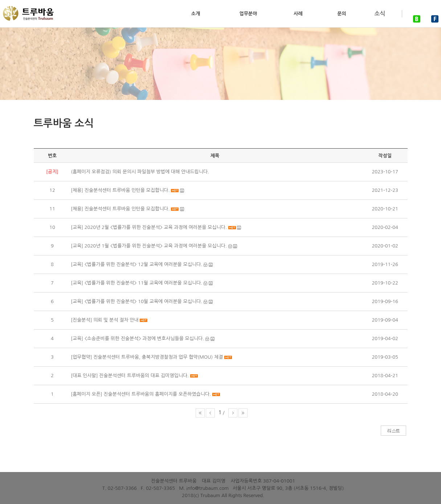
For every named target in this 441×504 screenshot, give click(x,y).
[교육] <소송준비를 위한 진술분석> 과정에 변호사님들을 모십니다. (137, 338)
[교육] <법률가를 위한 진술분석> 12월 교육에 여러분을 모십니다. (136, 264)
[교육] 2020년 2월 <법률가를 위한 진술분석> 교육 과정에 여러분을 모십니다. (149, 227)
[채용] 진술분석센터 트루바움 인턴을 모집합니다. (120, 190)
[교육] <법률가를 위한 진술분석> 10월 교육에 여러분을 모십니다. (136, 301)
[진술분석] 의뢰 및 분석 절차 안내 (105, 320)
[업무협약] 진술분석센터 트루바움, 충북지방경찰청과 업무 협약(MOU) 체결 (147, 357)
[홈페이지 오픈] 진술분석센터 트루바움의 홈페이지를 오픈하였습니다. (141, 394)
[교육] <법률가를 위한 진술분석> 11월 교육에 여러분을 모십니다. (136, 283)
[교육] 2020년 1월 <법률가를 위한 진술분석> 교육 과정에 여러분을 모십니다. (149, 246)
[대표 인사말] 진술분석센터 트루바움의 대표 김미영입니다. (130, 376)
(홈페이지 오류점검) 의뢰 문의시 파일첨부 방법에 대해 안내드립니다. (140, 172)
